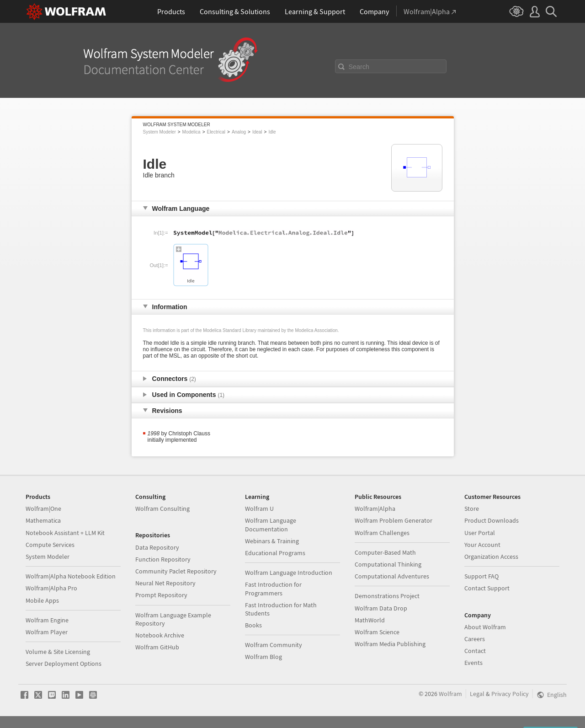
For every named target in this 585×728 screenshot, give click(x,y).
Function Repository (163, 559)
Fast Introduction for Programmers (273, 589)
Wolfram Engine (47, 620)
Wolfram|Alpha (375, 509)
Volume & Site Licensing (58, 652)
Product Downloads (492, 520)
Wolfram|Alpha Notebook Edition (71, 576)
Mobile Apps (42, 600)
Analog (239, 132)
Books (253, 625)
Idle (272, 132)
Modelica (191, 132)
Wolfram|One (43, 509)
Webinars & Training (272, 541)
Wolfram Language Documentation (271, 525)
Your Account (482, 545)
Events (473, 663)
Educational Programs (275, 553)
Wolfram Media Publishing (390, 644)
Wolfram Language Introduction (289, 573)
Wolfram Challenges (382, 533)
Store (472, 509)
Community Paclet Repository (176, 571)
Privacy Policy (510, 694)
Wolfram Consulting (162, 509)
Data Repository (157, 547)
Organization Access (491, 557)
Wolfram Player (47, 632)
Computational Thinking (388, 564)
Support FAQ (481, 576)
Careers (475, 639)
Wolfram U (259, 509)
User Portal (480, 533)
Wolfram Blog (263, 657)
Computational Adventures (392, 576)
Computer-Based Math (385, 552)
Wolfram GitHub (157, 647)
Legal (477, 694)
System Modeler (160, 132)
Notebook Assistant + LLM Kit (65, 533)
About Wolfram (485, 627)
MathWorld (370, 620)
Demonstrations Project (387, 596)
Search (359, 67)
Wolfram (450, 694)
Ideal (257, 132)
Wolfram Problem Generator (394, 520)
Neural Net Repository (165, 583)
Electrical (216, 132)
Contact (475, 651)
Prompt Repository (161, 595)
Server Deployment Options (64, 664)
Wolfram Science (377, 632)
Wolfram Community (274, 645)
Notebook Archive (160, 635)
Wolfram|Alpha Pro (51, 588)
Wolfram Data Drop (381, 608)
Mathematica (43, 520)
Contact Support (487, 588)
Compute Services (50, 545)
